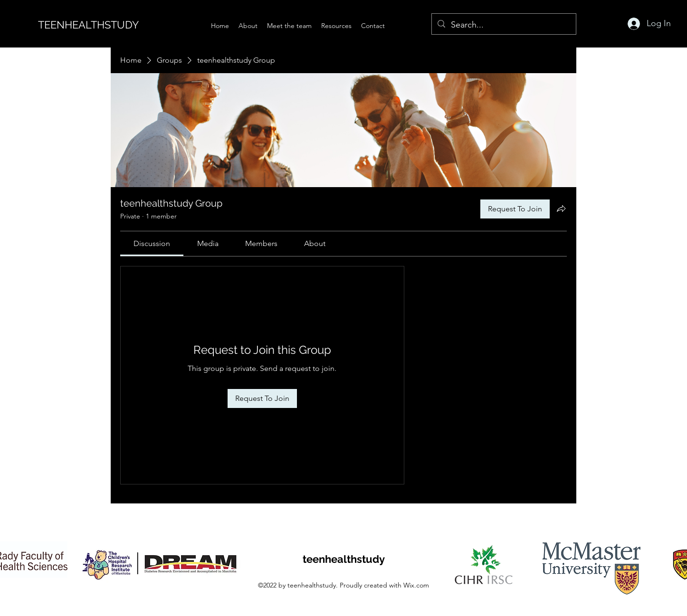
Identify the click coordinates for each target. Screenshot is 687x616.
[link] (152, 243)
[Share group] (561, 208)
